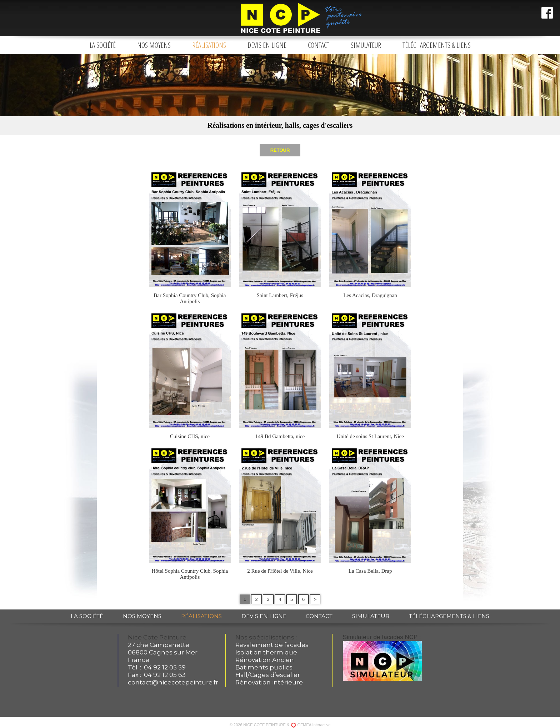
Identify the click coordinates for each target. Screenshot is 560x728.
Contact (319, 45)
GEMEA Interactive (314, 725)
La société (103, 45)
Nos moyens (154, 45)
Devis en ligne (267, 45)
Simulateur (366, 45)
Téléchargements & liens (437, 45)
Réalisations (209, 45)
